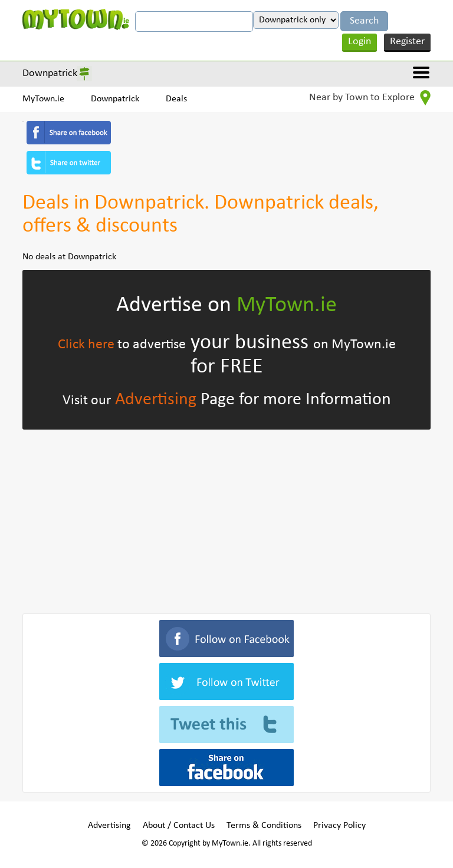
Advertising (156, 400)
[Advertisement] (226, 519)
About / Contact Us (179, 826)
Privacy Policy (339, 826)
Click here (86, 345)
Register (407, 42)
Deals (176, 99)
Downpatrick (50, 73)
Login (360, 42)
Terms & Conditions (264, 826)
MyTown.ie (43, 99)
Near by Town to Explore (370, 98)
